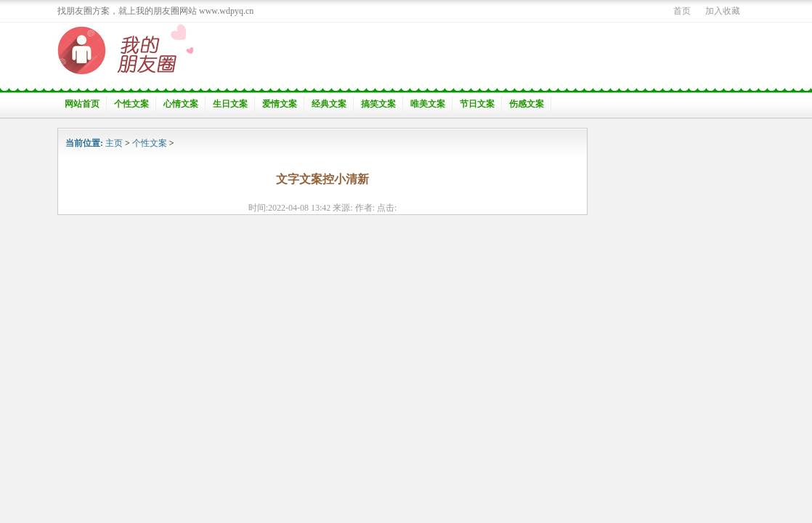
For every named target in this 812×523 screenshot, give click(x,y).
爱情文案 (280, 104)
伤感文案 (527, 104)
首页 (682, 11)
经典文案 (329, 104)
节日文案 (477, 104)
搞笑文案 (378, 104)
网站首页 (82, 104)
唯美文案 (428, 104)
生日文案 (230, 104)
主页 (114, 143)
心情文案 (181, 104)
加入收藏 (723, 11)
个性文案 (131, 104)
